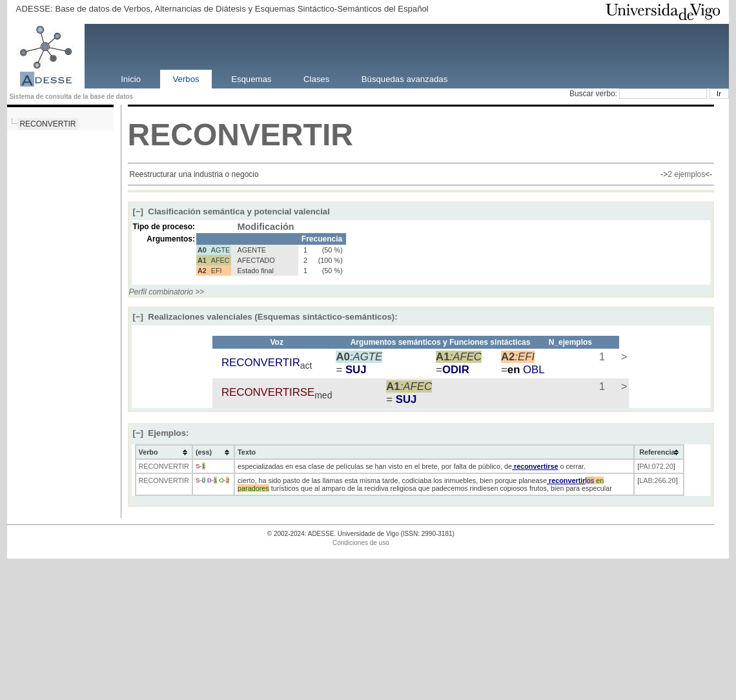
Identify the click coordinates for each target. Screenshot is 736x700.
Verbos (186, 78)
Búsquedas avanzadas (404, 78)
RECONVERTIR (47, 124)
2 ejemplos (686, 174)
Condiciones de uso (361, 543)
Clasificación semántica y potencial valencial (231, 211)
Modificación (266, 227)
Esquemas (251, 78)
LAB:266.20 (657, 480)
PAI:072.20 (656, 466)
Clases (316, 78)
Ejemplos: (161, 433)
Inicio (131, 78)
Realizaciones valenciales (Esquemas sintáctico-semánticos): (265, 317)
